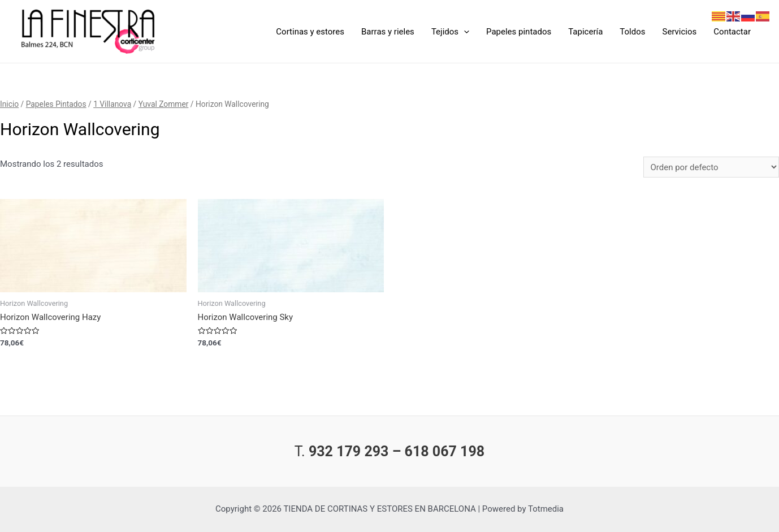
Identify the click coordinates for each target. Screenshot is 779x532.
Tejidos (450, 32)
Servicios (680, 32)
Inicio (9, 104)
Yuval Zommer (164, 104)
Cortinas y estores (310, 32)
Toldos (632, 32)
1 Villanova (112, 104)
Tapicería (585, 32)
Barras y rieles (388, 32)
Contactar (732, 32)
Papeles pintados (519, 32)
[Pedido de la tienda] (711, 167)
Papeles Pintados (56, 104)
